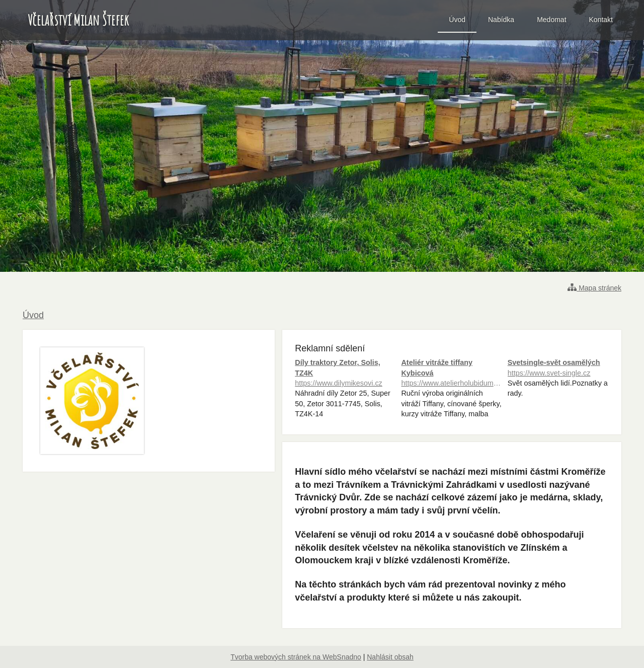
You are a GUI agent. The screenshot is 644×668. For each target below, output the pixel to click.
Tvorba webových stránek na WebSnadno (296, 657)
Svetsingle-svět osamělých (558, 368)
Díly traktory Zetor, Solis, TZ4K (345, 373)
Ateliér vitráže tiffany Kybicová (452, 373)
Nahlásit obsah (390, 657)
